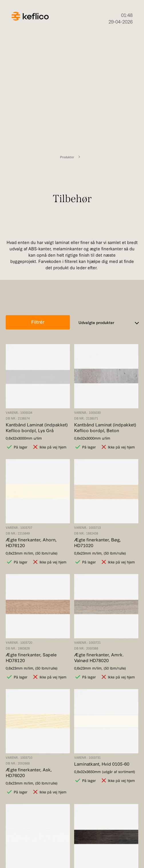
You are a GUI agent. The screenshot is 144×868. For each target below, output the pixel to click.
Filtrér (38, 322)
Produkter (67, 157)
